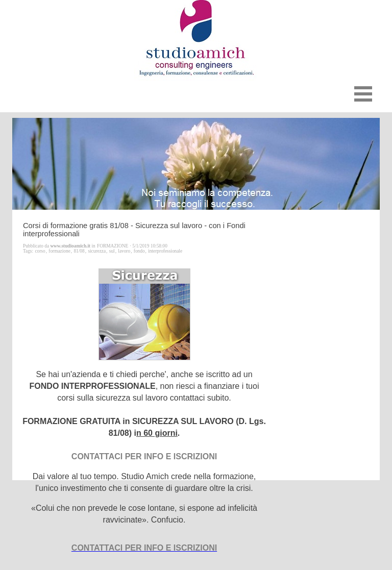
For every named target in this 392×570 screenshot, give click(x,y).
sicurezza (97, 251)
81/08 (79, 251)
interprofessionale (165, 251)
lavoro (124, 251)
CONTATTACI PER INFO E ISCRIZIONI (144, 548)
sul (112, 251)
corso (40, 251)
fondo (139, 251)
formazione (59, 251)
